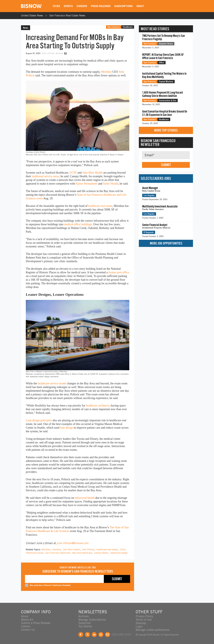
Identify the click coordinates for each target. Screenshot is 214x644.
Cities (57, 6)
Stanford (57, 549)
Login (139, 626)
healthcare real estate (100, 206)
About (140, 6)
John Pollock (88, 549)
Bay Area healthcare (82, 553)
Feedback (108, 634)
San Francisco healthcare (58, 553)
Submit (166, 165)
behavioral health (85, 498)
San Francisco (114, 27)
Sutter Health (111, 184)
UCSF (73, 173)
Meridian (106, 72)
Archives (84, 616)
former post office (119, 272)
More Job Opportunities (166, 243)
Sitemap (141, 623)
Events (68, 6)
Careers (82, 6)
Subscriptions (124, 6)
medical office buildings (78, 224)
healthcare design (119, 553)
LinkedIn (94, 634)
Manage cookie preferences (153, 630)
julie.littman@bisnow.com (72, 543)
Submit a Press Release (36, 623)
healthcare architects (98, 406)
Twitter (87, 634)
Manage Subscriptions (92, 620)
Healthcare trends (35, 553)
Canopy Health (101, 553)
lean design (66, 428)
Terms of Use (144, 620)
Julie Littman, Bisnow (52, 53)
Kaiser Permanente (86, 184)
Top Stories (85, 626)
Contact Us (28, 630)
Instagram (101, 634)
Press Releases (101, 6)
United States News (32, 16)
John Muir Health (92, 173)
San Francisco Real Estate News (67, 16)
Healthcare (128, 27)
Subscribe (85, 623)
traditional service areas (45, 176)
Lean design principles (39, 420)
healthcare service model (52, 383)
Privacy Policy (144, 616)
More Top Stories (166, 130)
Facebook (81, 634)
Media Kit (27, 620)
